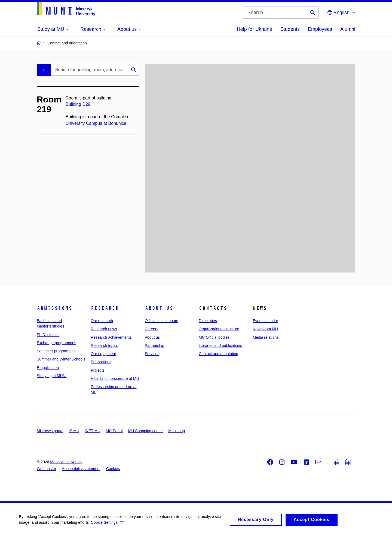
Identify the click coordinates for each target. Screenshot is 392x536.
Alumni (348, 29)
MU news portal (50, 431)
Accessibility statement (81, 469)
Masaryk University (66, 462)
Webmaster (46, 469)
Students (290, 29)
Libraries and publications (220, 346)
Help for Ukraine (255, 29)
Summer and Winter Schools (61, 359)
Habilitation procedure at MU (115, 378)
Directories (208, 321)
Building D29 (78, 104)
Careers (152, 329)
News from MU (265, 329)
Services (152, 354)
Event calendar (265, 321)
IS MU (74, 431)
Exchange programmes (56, 343)
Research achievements (111, 337)
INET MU (92, 431)
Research (105, 308)
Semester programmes (56, 351)
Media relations (266, 337)
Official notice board (162, 321)
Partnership (155, 346)
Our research (102, 321)
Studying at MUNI (52, 376)
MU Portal (114, 431)
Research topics (104, 346)
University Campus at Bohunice (96, 123)
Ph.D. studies (48, 335)
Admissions (54, 308)
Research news (104, 329)
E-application (48, 368)
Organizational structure (219, 329)
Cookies (113, 469)
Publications (101, 362)
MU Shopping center (146, 431)
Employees (320, 29)
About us (159, 308)
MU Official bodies (214, 337)
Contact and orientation (218, 354)
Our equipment (103, 354)
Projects (98, 370)
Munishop (177, 431)
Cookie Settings (107, 524)
